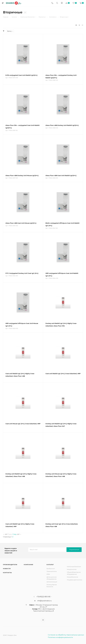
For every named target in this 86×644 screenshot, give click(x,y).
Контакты (7, 573)
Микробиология (72, 577)
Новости (7, 569)
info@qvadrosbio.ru (44, 601)
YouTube (43, 620)
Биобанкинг (51, 569)
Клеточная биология (74, 567)
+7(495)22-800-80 (43, 597)
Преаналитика (52, 571)
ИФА (48, 574)
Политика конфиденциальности (60, 637)
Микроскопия (72, 569)
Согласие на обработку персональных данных (66, 635)
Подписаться (74, 550)
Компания (28, 565)
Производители (10, 565)
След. (15, 534)
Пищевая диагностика (75, 580)
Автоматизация (52, 582)
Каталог (50, 565)
